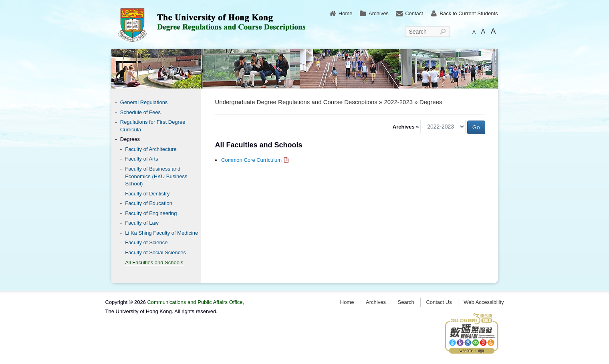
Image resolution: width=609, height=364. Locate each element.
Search (418, 32)
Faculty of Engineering (151, 213)
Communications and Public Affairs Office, (196, 302)
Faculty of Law (142, 223)
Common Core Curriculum (255, 160)
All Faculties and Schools (154, 262)
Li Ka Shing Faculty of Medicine (161, 233)
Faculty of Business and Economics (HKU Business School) (156, 176)
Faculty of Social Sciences (155, 252)
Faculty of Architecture (151, 149)
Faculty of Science (146, 242)
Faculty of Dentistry (147, 194)
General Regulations (144, 102)
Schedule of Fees (140, 112)
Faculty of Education (149, 203)
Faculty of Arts (141, 159)
